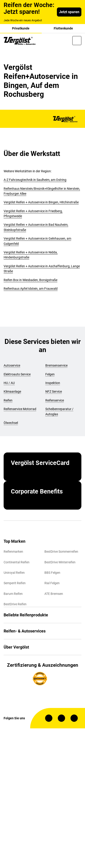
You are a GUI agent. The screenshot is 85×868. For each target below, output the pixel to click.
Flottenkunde (63, 28)
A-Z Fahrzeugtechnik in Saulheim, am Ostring (35, 180)
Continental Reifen (17, 562)
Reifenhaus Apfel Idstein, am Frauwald (31, 289)
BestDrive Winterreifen (60, 562)
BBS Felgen (52, 573)
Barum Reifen (13, 594)
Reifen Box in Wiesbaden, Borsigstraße (30, 280)
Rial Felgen (52, 583)
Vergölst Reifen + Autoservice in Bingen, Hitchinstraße (41, 202)
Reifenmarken (13, 552)
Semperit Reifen (15, 583)
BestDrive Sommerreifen (61, 552)
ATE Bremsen (54, 594)
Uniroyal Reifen (14, 573)
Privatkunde (21, 28)
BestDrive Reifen (15, 604)
